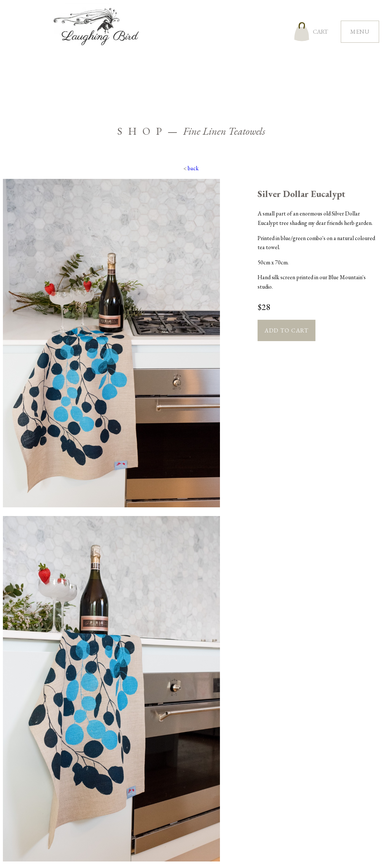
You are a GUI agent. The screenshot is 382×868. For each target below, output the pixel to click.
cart (321, 32)
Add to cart (286, 330)
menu (360, 32)
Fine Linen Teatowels (224, 131)
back (193, 168)
